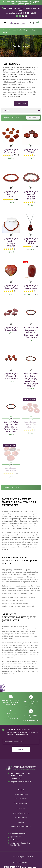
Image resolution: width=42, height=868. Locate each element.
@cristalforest (16, 837)
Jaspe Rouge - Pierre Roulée (11, 150)
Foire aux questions (21, 803)
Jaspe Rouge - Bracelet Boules (11, 193)
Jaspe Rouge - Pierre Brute (11, 328)
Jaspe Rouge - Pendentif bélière (31, 240)
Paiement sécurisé (21, 818)
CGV (9, 857)
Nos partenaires (21, 799)
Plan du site (30, 857)
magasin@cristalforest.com (21, 782)
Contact (21, 790)
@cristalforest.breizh (18, 834)
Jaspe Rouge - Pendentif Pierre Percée (11, 376)
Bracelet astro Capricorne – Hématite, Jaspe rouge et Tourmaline (31, 332)
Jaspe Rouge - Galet (31, 150)
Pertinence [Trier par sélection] (34, 118)
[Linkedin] (23, 16)
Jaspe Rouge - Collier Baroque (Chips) (11, 242)
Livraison (21, 822)
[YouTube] (26, 16)
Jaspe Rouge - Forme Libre (31, 286)
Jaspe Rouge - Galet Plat (11, 469)
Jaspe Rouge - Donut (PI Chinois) (31, 424)
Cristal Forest (15, 840)
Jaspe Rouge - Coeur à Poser (11, 286)
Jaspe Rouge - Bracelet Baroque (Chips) (31, 195)
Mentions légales (19, 857)
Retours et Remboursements (21, 827)
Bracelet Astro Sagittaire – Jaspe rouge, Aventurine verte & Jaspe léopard (31, 379)
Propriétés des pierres (21, 813)
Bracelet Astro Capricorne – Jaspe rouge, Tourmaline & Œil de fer (11, 426)
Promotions (21, 809)
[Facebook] (17, 16)
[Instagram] (20, 16)
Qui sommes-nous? (21, 794)
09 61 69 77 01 (16, 778)
